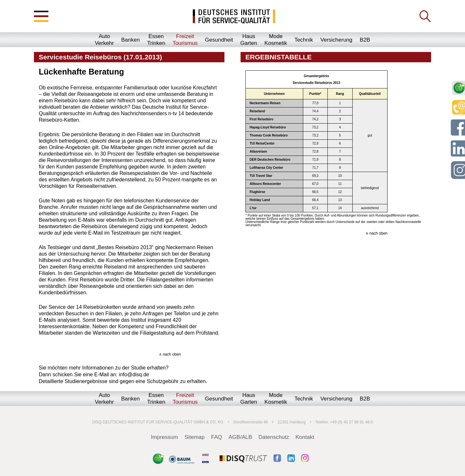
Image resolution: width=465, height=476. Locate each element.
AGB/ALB (240, 437)
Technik (304, 40)
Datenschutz (274, 437)
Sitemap (194, 437)
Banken (130, 40)
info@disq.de (134, 375)
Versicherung (336, 40)
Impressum (164, 437)
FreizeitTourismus (185, 40)
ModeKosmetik (276, 40)
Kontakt (305, 437)
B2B (365, 40)
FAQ (217, 437)
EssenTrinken (156, 40)
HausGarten (249, 40)
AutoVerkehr (104, 40)
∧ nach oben (170, 354)
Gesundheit (219, 40)
